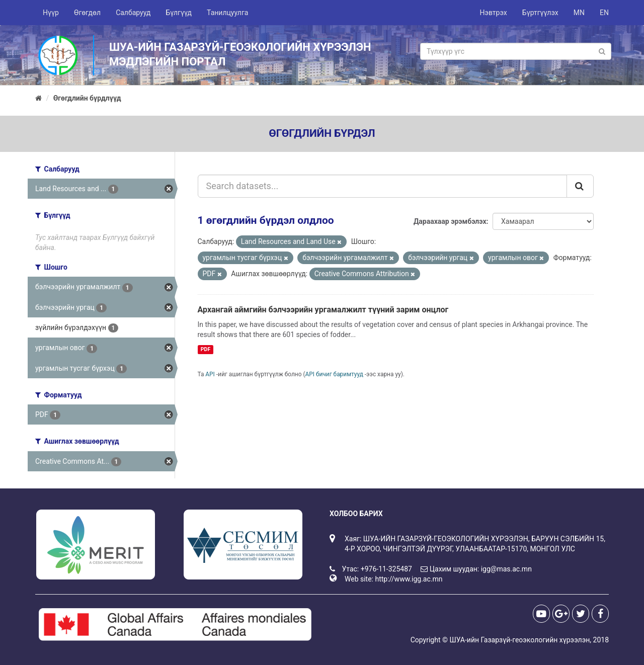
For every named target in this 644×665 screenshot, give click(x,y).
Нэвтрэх (493, 13)
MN (579, 13)
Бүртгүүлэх (540, 13)
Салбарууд (133, 13)
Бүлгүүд (179, 13)
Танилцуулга (227, 13)
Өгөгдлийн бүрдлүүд (87, 98)
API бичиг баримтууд (334, 374)
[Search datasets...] (383, 186)
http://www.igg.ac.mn (409, 579)
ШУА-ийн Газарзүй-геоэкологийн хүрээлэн (519, 640)
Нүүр (51, 13)
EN (604, 13)
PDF (206, 349)
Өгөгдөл (87, 13)
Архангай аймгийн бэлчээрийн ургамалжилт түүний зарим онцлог (323, 310)
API (210, 374)
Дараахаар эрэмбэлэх (450, 221)
